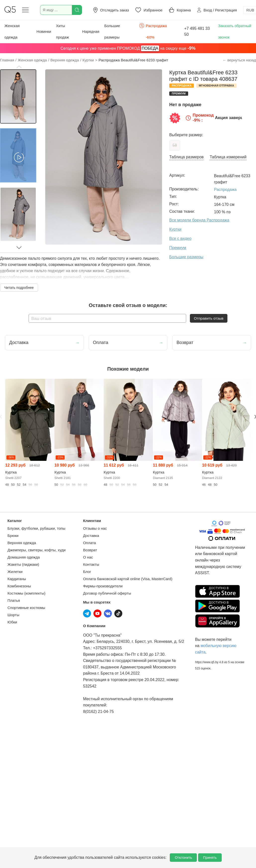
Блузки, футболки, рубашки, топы (36, 528)
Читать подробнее (19, 288)
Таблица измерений (228, 157)
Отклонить (183, 858)
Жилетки (15, 572)
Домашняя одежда (24, 557)
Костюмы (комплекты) (26, 593)
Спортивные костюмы (26, 608)
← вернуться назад (239, 60)
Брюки (13, 536)
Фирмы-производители (103, 586)
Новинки (44, 31)
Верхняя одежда (22, 543)
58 (175, 145)
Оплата (89, 543)
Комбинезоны (19, 586)
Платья (14, 600)
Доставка (91, 536)
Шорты (13, 615)
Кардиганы (17, 579)
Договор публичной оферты (107, 593)
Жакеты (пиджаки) (23, 564)
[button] (19, 67)
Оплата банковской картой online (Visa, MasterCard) (128, 579)
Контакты (91, 564)
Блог (87, 572)
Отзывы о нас (95, 528)
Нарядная (91, 31)
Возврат (90, 550)
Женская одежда (12, 31)
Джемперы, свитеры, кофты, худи (37, 550)
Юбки (12, 622)
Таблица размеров (186, 157)
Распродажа (225, 190)
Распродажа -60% (153, 31)
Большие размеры (112, 31)
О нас (88, 557)
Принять (210, 858)
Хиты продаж (63, 31)
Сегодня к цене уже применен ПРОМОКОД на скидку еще (128, 48)
